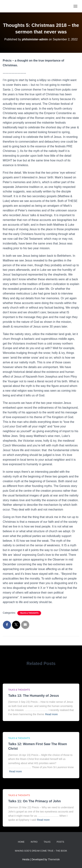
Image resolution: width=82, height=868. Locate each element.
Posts (60, 842)
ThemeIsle (54, 859)
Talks (47, 842)
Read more (51, 714)
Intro (34, 842)
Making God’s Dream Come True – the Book (41, 851)
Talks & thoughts (29, 613)
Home (21, 842)
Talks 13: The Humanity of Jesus (34, 696)
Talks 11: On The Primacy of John (35, 801)
